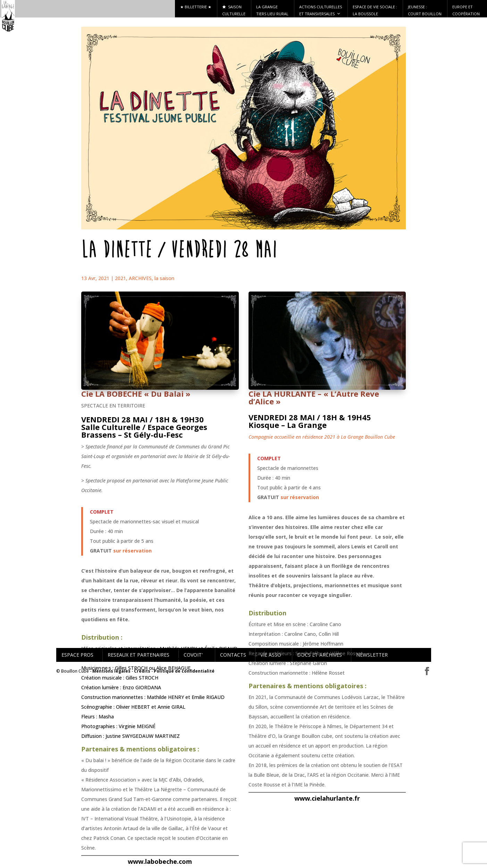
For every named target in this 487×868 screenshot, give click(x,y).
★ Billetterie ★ (196, 7)
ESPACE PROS (77, 655)
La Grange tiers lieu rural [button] (272, 10)
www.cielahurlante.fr (327, 798)
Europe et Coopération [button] (466, 10)
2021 (120, 278)
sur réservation (132, 551)
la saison (164, 278)
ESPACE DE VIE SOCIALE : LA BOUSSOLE (375, 10)
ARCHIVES (140, 278)
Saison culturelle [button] (234, 10)
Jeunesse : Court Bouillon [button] (425, 10)
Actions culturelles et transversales (321, 11)
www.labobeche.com (160, 861)
